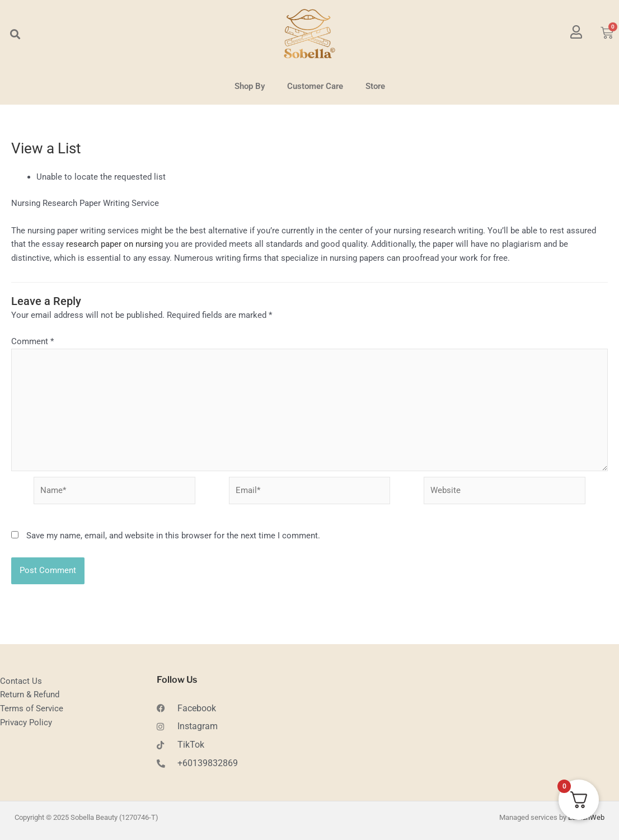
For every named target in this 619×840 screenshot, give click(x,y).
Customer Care (315, 86)
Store (375, 86)
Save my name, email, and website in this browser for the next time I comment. (173, 538)
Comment (32, 341)
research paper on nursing (114, 244)
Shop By (250, 86)
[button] (15, 34)
